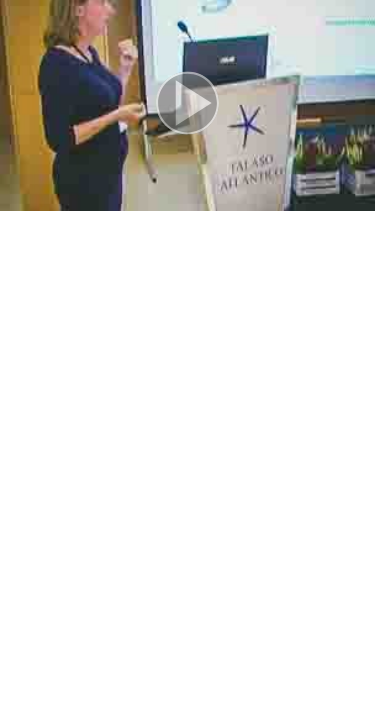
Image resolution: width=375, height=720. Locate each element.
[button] (187, 105)
